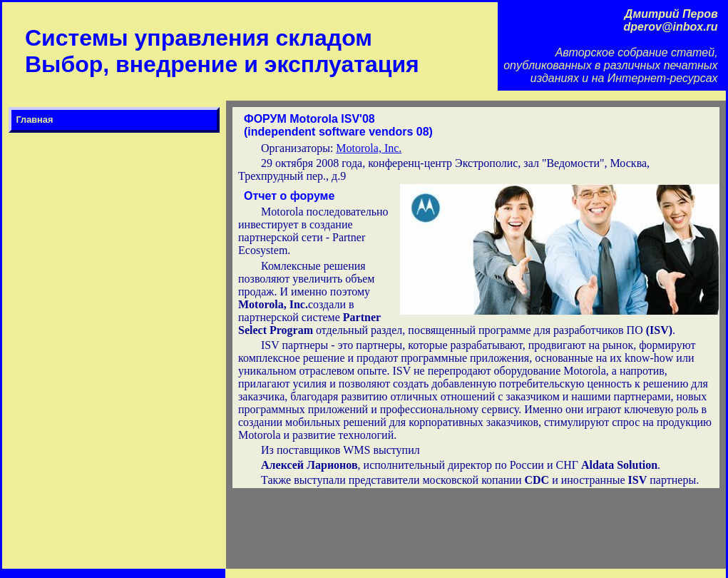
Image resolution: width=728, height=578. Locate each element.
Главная (34, 120)
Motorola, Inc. (369, 148)
